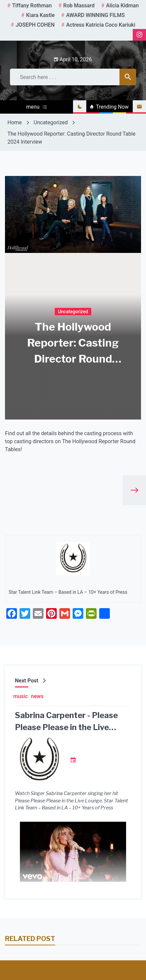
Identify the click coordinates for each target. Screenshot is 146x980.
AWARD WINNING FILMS (95, 15)
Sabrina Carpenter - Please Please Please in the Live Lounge (66, 727)
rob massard (79, 5)
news (37, 696)
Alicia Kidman (122, 5)
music (21, 696)
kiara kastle (40, 15)
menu (36, 107)
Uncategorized (73, 311)
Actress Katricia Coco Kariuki (101, 25)
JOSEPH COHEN (35, 25)
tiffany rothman (32, 5)
